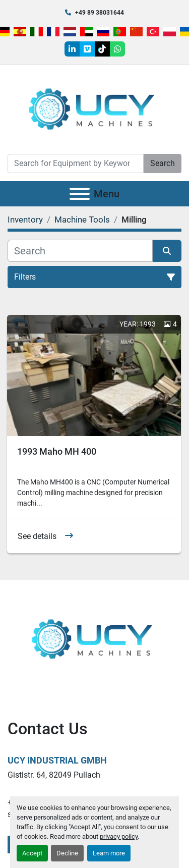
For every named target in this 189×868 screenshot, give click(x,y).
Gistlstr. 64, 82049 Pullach (54, 775)
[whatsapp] (117, 49)
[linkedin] (72, 49)
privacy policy (119, 836)
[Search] (76, 164)
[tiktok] (102, 49)
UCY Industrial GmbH (57, 760)
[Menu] (80, 194)
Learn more (109, 853)
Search (163, 163)
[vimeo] (87, 49)
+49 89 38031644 (100, 13)
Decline (67, 853)
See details (37, 536)
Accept (32, 853)
